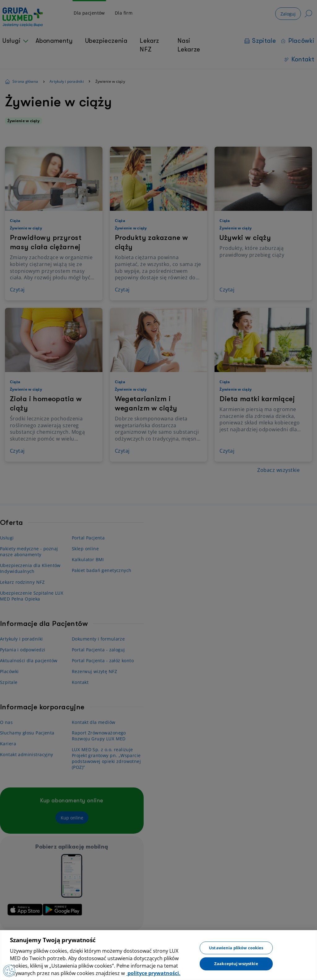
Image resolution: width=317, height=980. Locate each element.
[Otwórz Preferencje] (9, 971)
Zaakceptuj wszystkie (236, 964)
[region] (158, 955)
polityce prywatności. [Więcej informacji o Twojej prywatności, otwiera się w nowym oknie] (153, 973)
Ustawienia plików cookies (236, 947)
